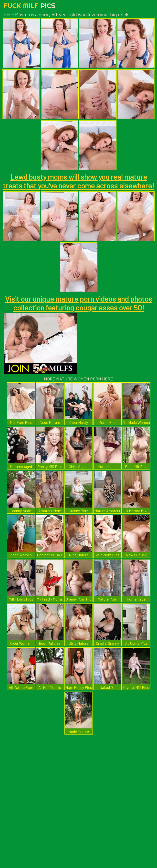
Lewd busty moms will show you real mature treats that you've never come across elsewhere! (78, 181)
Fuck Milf (30, 5)
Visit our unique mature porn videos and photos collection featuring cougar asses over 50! (79, 303)
